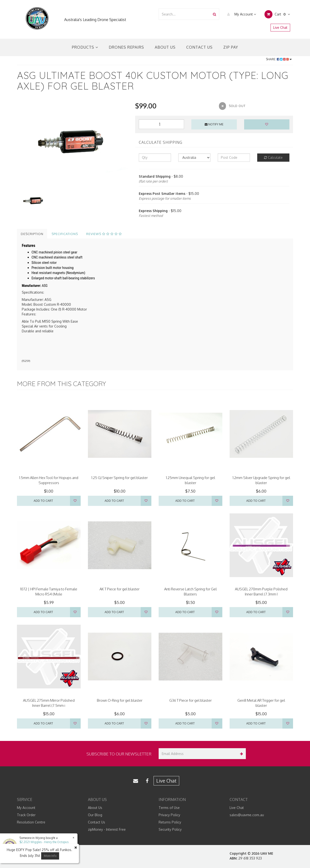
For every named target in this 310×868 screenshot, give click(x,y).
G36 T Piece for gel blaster (190, 700)
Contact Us (199, 47)
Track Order (26, 815)
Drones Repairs (126, 47)
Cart (277, 14)
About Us (165, 47)
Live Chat (280, 27)
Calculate (273, 157)
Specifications (65, 234)
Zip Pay (231, 47)
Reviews (104, 234)
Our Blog (95, 815)
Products (85, 47)
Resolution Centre (31, 822)
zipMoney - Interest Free (107, 829)
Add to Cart (43, 501)
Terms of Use (169, 808)
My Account (240, 14)
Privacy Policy (169, 815)
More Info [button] (50, 856)
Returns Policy (170, 822)
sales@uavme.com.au (247, 815)
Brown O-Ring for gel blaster (120, 700)
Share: (279, 59)
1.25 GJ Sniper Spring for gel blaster (120, 478)
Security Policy (170, 829)
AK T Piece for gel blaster (120, 589)
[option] (72, 143)
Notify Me (214, 124)
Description (32, 234)
